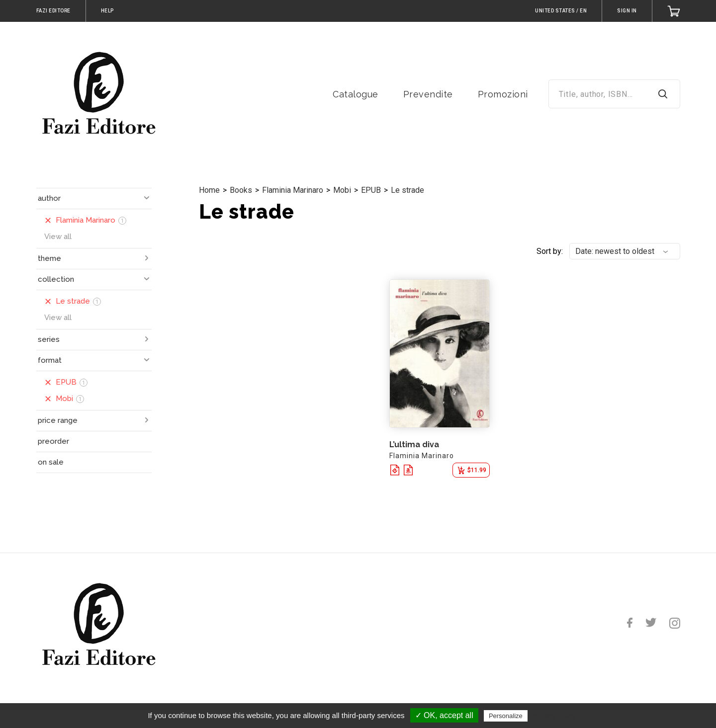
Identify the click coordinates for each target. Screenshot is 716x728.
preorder (53, 441)
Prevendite (428, 94)
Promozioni (503, 94)
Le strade (407, 190)
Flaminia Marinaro (293, 190)
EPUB (371, 190)
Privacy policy (554, 716)
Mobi (342, 190)
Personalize (506, 716)
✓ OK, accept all (444, 715)
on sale (51, 462)
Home (209, 190)
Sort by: (550, 251)
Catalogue (356, 94)
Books (241, 190)
